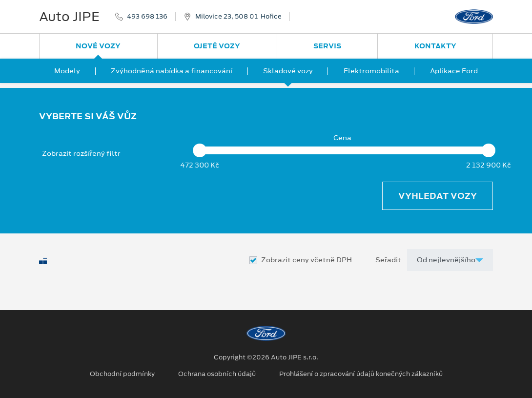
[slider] (200, 150)
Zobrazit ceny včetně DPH (307, 260)
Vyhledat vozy (438, 196)
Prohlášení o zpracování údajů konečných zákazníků (361, 374)
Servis (327, 46)
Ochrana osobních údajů (217, 374)
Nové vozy (98, 46)
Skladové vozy (288, 71)
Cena (342, 138)
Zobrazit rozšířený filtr (81, 153)
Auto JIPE (69, 17)
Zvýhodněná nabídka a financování (172, 71)
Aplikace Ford (454, 71)
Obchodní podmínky (122, 374)
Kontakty (435, 46)
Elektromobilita (371, 71)
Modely (67, 71)
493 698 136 (147, 17)
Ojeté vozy (217, 46)
